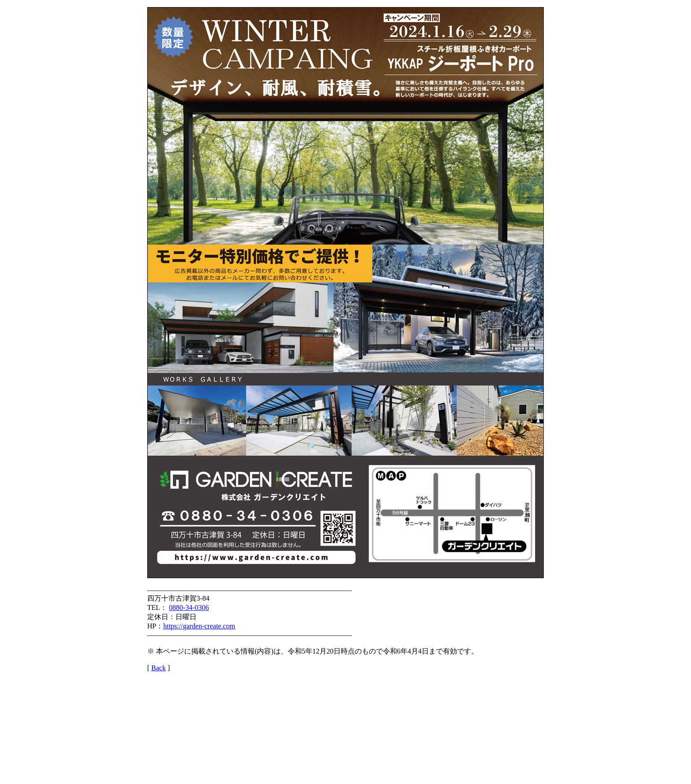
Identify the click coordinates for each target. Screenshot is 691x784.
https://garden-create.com (199, 626)
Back (158, 668)
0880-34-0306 (189, 608)
